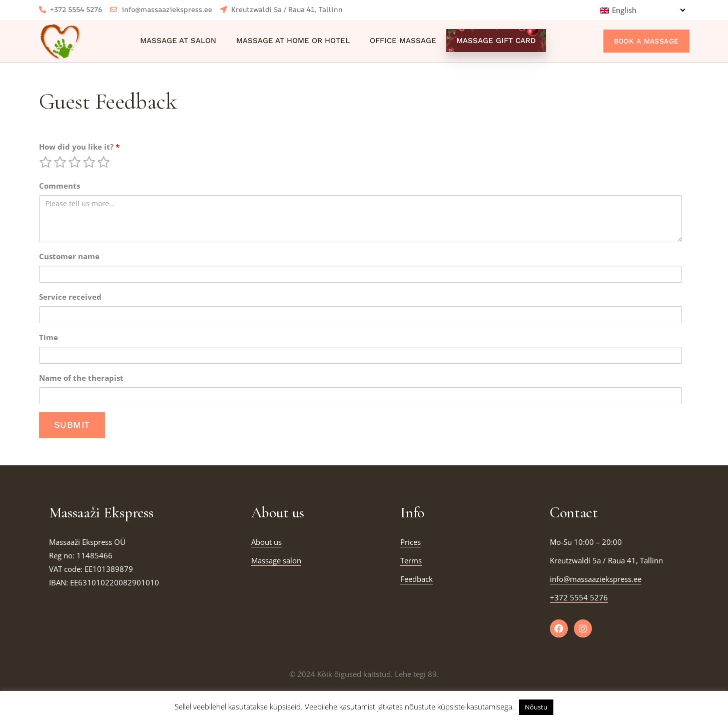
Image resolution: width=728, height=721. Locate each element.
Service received (70, 297)
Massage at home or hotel (293, 41)
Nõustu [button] (536, 707)
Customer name (69, 256)
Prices (411, 542)
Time (49, 337)
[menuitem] (642, 10)
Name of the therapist (81, 378)
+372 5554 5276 (579, 597)
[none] (642, 10)
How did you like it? (79, 147)
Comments (60, 186)
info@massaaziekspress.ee (596, 579)
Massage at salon (178, 41)
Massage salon (276, 560)
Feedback (417, 579)
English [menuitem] (624, 10)
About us (266, 542)
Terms (411, 560)
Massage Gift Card (496, 41)
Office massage (403, 41)
